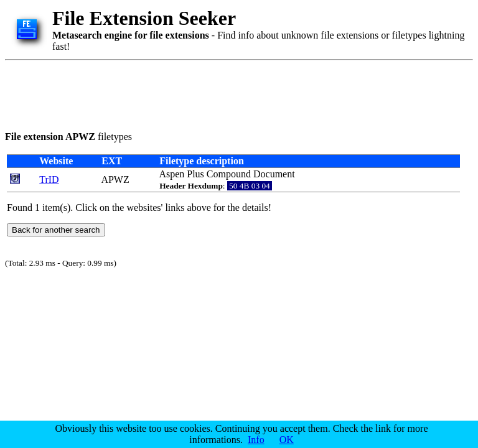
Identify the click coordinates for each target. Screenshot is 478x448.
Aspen (171, 174)
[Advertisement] (232, 93)
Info (256, 440)
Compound (229, 174)
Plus (195, 174)
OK (287, 440)
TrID (49, 180)
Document (274, 174)
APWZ (115, 180)
